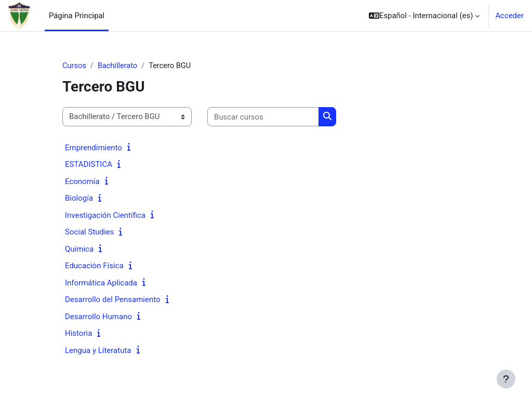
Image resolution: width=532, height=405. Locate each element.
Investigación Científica (105, 215)
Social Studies (89, 232)
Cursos (75, 66)
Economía (82, 181)
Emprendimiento (94, 148)
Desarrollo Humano (98, 317)
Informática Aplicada (101, 283)
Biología (79, 199)
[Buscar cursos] (263, 117)
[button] (424, 16)
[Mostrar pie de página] (506, 379)
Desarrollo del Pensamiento (113, 300)
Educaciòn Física (94, 266)
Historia (78, 334)
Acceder (509, 16)
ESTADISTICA (89, 165)
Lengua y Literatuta (98, 350)
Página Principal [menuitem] (77, 16)
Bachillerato (118, 66)
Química (79, 249)
